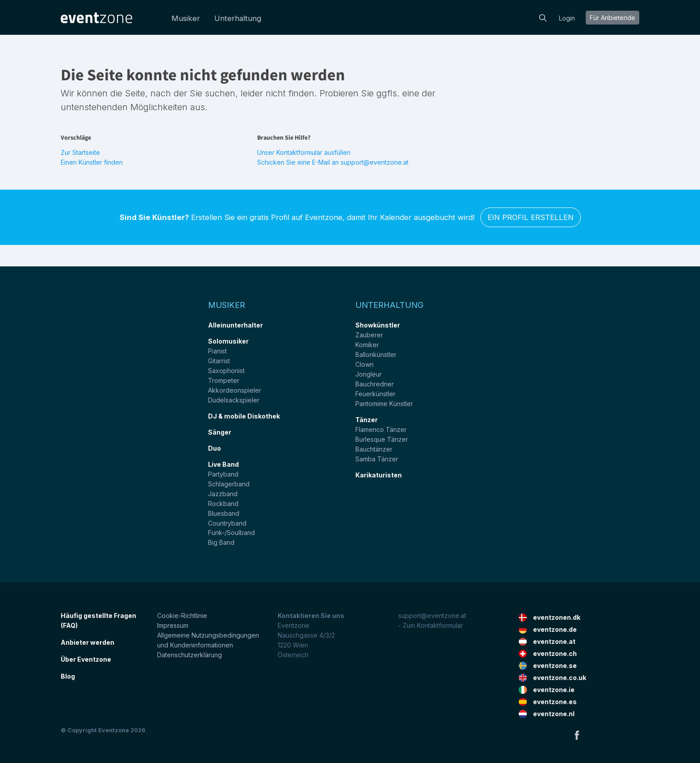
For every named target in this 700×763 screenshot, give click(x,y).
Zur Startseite (80, 152)
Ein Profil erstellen (531, 217)
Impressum (173, 625)
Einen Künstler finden (92, 162)
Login (567, 18)
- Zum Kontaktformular (431, 625)
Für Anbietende (612, 18)
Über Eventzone (86, 659)
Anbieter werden (87, 642)
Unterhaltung (238, 18)
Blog (68, 676)
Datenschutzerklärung (190, 655)
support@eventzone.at (432, 616)
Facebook (577, 735)
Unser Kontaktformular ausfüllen (304, 152)
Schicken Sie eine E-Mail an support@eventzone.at (333, 162)
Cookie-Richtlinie (182, 616)
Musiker (186, 18)
